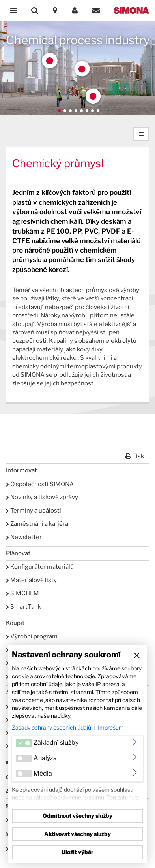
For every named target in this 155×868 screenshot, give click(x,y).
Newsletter (24, 537)
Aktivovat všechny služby (77, 834)
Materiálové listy (31, 580)
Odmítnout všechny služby (77, 816)
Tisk (135, 456)
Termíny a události (34, 511)
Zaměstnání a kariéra (37, 524)
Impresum (111, 727)
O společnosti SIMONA (40, 484)
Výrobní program (32, 636)
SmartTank (23, 607)
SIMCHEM (22, 593)
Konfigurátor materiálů (40, 567)
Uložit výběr (77, 852)
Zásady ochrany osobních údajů (51, 727)
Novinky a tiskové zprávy (42, 497)
